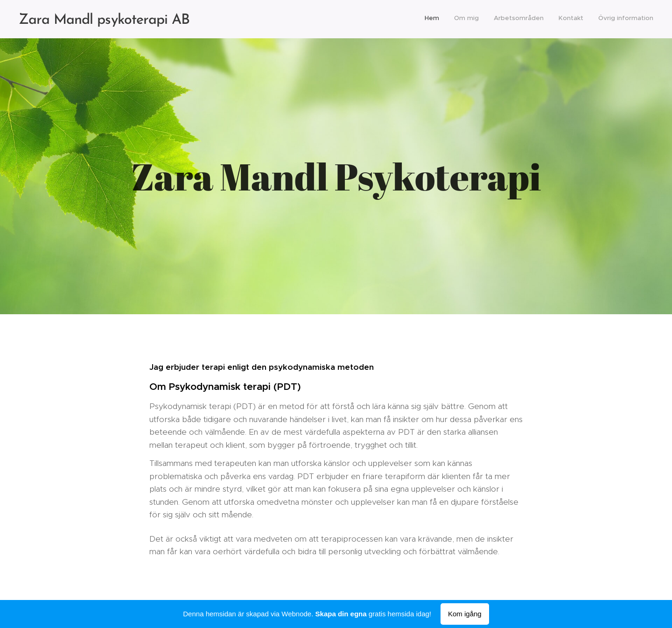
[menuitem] (596, 19)
